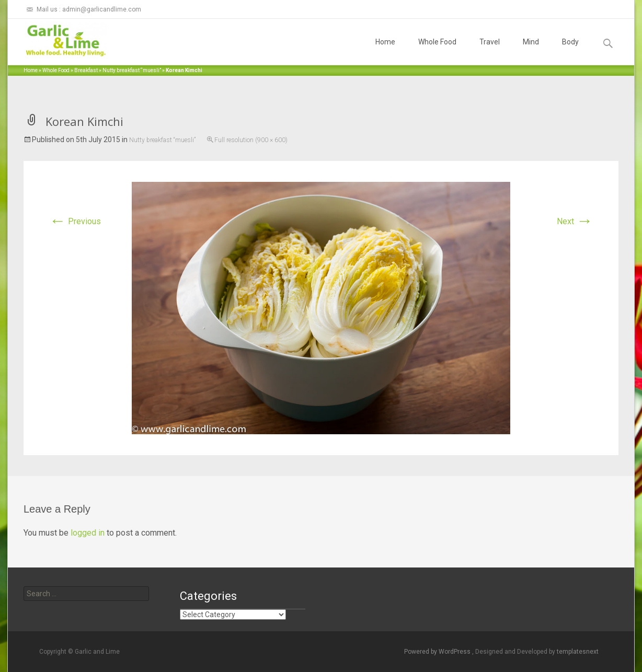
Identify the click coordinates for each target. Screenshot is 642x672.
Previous (75, 221)
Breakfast (86, 70)
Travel (490, 51)
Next (575, 221)
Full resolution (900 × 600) (251, 140)
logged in (88, 533)
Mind (531, 51)
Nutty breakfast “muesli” (132, 70)
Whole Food (437, 51)
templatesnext (578, 652)
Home (385, 51)
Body (570, 51)
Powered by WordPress (438, 652)
